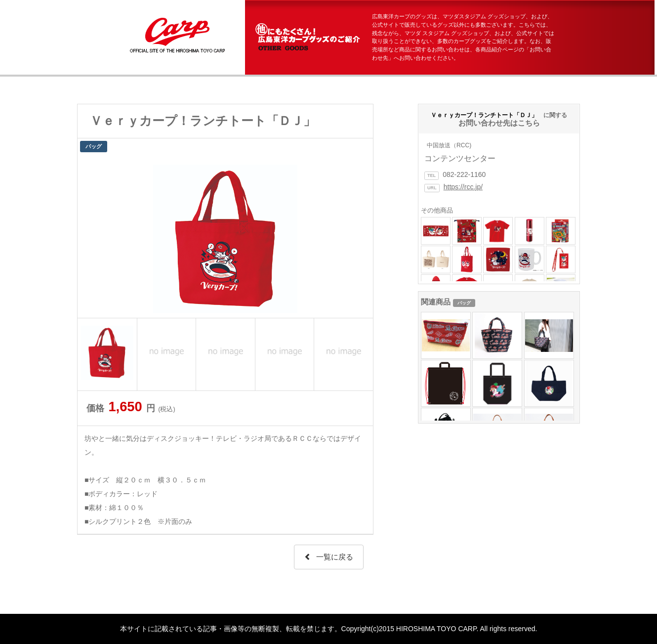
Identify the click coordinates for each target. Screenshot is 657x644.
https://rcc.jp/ (463, 187)
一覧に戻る (329, 557)
